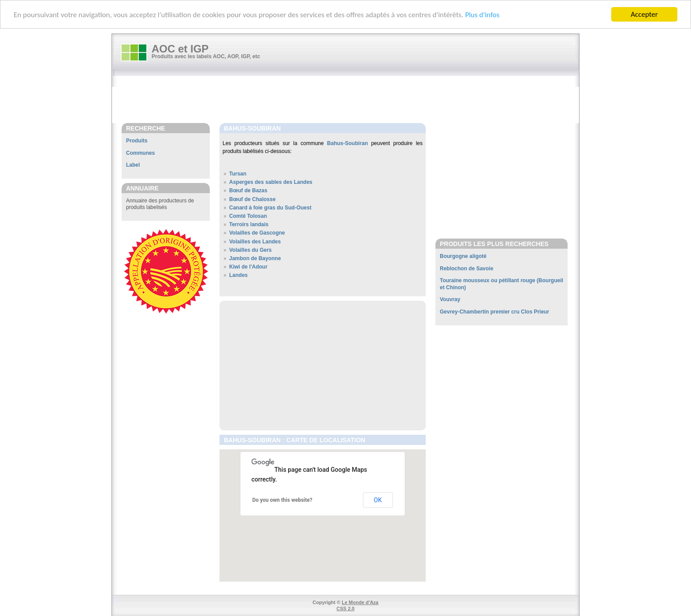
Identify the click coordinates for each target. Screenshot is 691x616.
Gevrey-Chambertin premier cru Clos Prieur (494, 312)
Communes (140, 153)
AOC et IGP (180, 49)
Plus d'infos (482, 14)
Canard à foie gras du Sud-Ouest (270, 208)
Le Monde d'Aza (360, 602)
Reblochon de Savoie (466, 269)
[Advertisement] (350, 100)
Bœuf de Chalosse (252, 199)
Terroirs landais (249, 224)
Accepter (644, 14)
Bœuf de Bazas (248, 190)
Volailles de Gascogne (257, 233)
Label (133, 165)
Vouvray (450, 299)
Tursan (238, 174)
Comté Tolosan (248, 216)
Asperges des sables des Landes (271, 182)
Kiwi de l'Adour (248, 267)
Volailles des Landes (255, 241)
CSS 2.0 (346, 609)
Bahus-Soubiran (347, 143)
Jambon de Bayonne (255, 258)
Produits (137, 141)
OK (378, 500)
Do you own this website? (282, 500)
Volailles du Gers (250, 250)
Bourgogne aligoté (463, 256)
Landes (238, 275)
